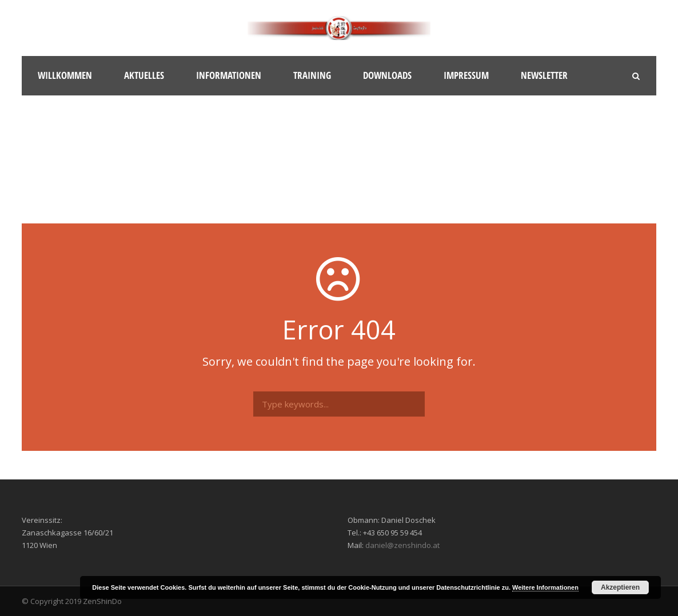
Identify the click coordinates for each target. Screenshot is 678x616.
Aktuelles (144, 75)
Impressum (466, 75)
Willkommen (65, 75)
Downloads (387, 75)
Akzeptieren (620, 587)
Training (312, 75)
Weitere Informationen (545, 587)
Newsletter (544, 75)
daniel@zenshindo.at (402, 545)
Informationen (229, 75)
